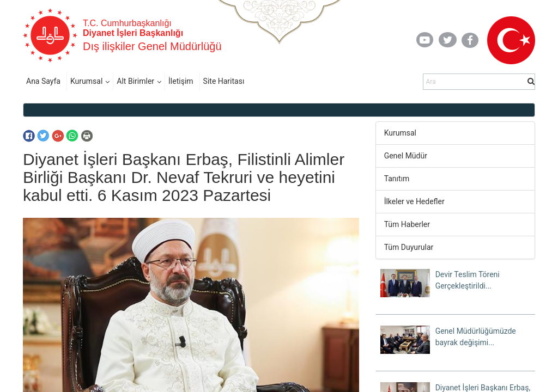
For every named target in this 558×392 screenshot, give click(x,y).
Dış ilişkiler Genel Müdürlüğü (152, 46)
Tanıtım (397, 179)
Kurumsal (86, 81)
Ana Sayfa (43, 81)
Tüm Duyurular (409, 247)
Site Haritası (224, 81)
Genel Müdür (406, 156)
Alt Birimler (135, 81)
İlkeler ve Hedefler (414, 201)
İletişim (181, 81)
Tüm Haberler (407, 224)
